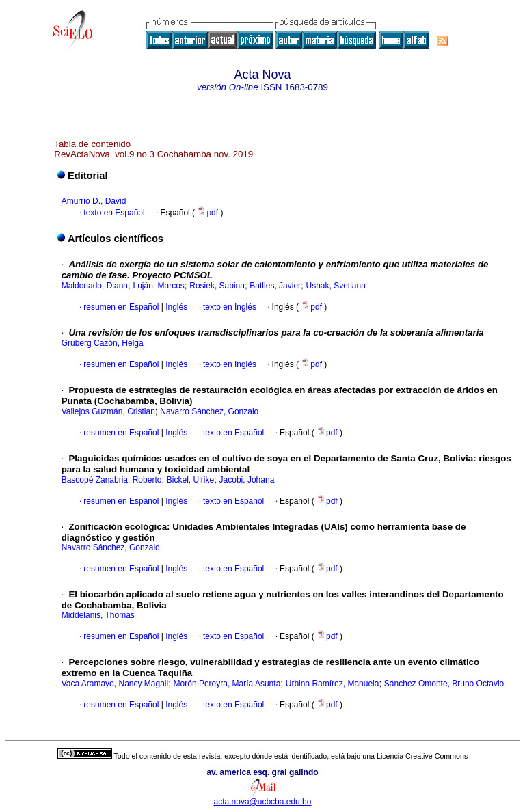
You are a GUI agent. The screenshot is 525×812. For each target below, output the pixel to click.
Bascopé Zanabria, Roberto (112, 480)
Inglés (175, 307)
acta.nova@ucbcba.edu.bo (263, 802)
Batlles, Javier (275, 286)
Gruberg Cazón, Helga (103, 343)
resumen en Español (121, 307)
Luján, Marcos (158, 286)
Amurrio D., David (94, 201)
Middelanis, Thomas (98, 615)
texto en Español (114, 213)
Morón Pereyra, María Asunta (227, 684)
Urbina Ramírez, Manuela (333, 684)
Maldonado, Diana (95, 286)
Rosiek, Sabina (217, 286)
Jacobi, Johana (247, 480)
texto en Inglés (230, 307)
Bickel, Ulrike (190, 480)
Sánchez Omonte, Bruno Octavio (444, 684)
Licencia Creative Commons (422, 756)
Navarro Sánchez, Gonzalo (209, 411)
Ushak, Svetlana (335, 286)
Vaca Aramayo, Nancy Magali (115, 684)
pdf (208, 213)
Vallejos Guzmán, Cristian (108, 411)
